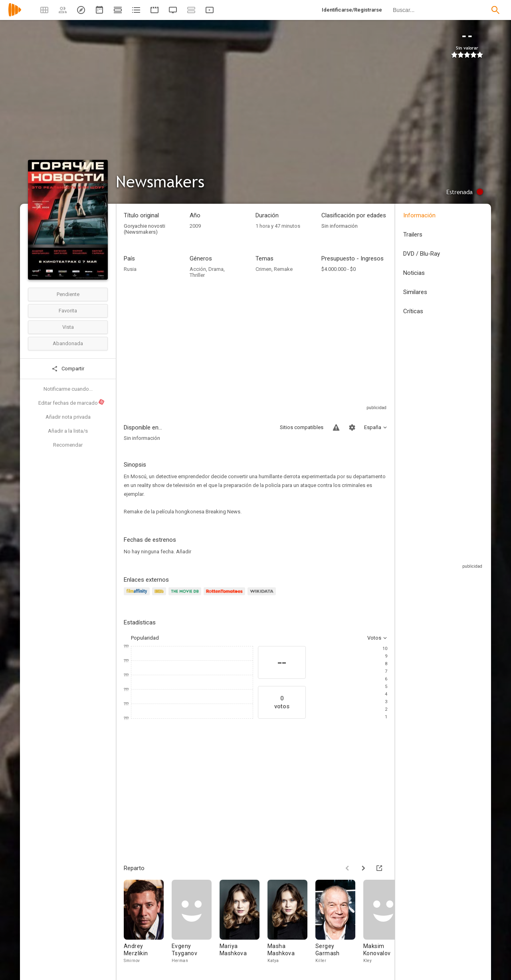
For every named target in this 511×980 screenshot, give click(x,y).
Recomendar (68, 445)
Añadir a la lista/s (68, 431)
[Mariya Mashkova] (244, 924)
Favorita (68, 311)
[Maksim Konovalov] (387, 924)
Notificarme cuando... (68, 389)
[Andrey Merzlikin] (148, 924)
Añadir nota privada (68, 417)
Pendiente (68, 294)
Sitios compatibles (302, 427)
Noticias (414, 273)
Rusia (130, 269)
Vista (68, 327)
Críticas (413, 311)
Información (419, 215)
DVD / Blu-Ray (422, 254)
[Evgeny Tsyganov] (196, 924)
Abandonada (68, 343)
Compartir (68, 369)
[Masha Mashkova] (291, 924)
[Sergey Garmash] (339, 924)
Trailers (413, 235)
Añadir (184, 552)
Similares (415, 292)
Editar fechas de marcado (72, 402)
